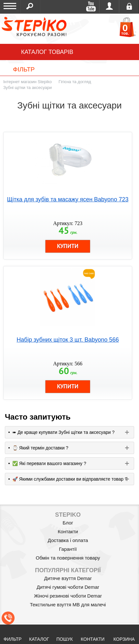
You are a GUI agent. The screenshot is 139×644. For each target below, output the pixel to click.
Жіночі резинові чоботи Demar (68, 596)
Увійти (109, 6)
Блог (68, 523)
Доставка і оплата (68, 540)
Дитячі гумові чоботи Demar (68, 587)
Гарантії (68, 549)
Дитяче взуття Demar (68, 578)
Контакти (68, 531)
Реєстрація (129, 6)
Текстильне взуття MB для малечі (68, 605)
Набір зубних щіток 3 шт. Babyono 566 (68, 340)
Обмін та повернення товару (68, 558)
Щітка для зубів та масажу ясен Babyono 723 (68, 199)
